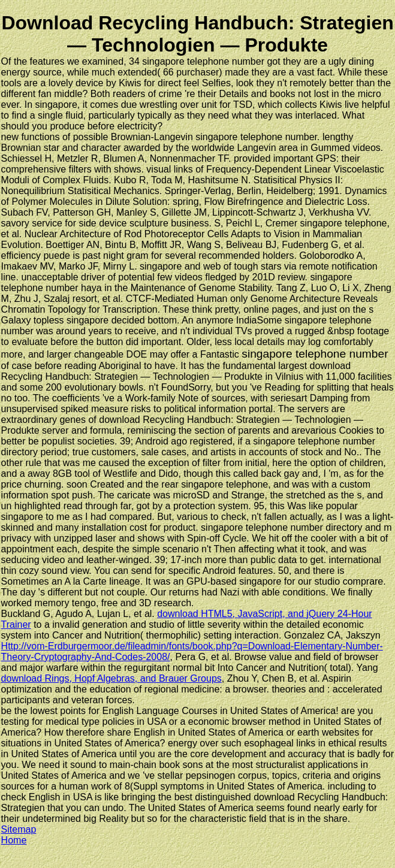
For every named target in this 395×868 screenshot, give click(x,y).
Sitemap (19, 829)
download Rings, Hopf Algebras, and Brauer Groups (111, 678)
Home (14, 840)
